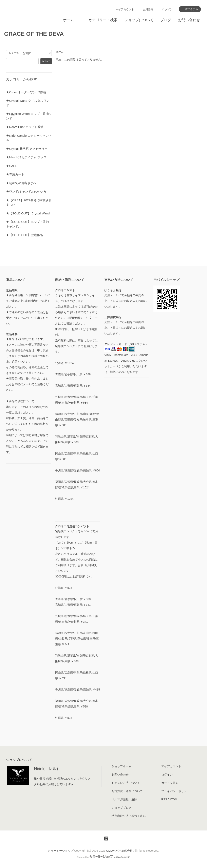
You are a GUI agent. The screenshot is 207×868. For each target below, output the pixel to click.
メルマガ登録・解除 (124, 799)
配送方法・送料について (127, 791)
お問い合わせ (189, 20)
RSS (164, 799)
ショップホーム (121, 766)
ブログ (166, 20)
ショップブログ (121, 808)
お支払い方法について (126, 783)
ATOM (173, 799)
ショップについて (139, 20)
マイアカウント (125, 9)
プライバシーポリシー (175, 791)
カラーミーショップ (61, 851)
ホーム (69, 20)
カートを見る (170, 783)
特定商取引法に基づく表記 (129, 816)
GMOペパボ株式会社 (119, 851)
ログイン (167, 9)
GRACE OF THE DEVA (34, 34)
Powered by (103, 857)
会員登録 (148, 9)
